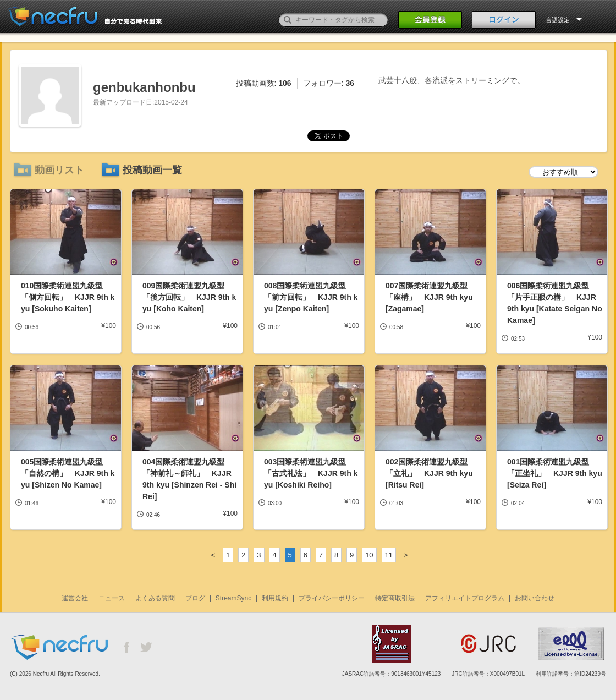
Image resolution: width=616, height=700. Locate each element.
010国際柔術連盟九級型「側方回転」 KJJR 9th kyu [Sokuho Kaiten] (68, 297)
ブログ (195, 598)
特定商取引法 (395, 598)
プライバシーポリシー (332, 598)
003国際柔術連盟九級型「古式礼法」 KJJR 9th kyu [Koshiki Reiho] (311, 473)
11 (389, 555)
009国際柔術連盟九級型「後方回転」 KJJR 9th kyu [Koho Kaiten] (189, 297)
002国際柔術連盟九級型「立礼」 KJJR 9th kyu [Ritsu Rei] (429, 473)
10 (369, 555)
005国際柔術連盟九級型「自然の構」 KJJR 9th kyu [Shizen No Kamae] (68, 473)
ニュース (112, 598)
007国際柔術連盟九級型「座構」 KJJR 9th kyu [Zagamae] (429, 297)
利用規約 (275, 598)
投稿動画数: (264, 83)
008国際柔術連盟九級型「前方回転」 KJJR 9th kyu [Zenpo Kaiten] (311, 297)
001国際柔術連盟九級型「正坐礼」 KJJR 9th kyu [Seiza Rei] (555, 473)
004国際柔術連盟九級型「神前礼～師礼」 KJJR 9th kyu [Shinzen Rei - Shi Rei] (189, 479)
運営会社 (75, 598)
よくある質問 (155, 598)
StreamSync (233, 598)
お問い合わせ (535, 598)
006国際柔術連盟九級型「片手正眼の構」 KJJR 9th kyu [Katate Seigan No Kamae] (555, 303)
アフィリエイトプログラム (465, 598)
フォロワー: (329, 83)
